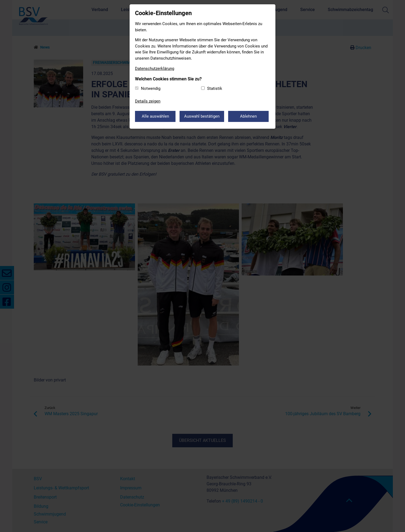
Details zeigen (148, 101)
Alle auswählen (155, 116)
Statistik (215, 88)
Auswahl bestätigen (202, 116)
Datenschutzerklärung (155, 69)
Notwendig (151, 88)
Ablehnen (248, 116)
